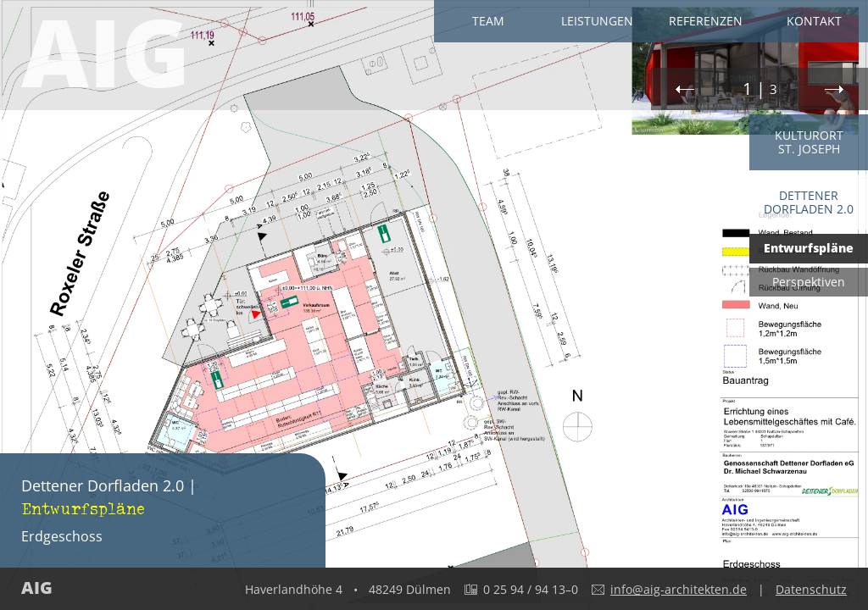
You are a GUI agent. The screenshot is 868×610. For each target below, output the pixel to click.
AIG (106, 55)
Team (488, 21)
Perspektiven (809, 282)
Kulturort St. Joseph (809, 142)
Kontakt (814, 21)
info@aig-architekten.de (679, 589)
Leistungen (597, 21)
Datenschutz (811, 589)
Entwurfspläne (809, 248)
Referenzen (706, 21)
